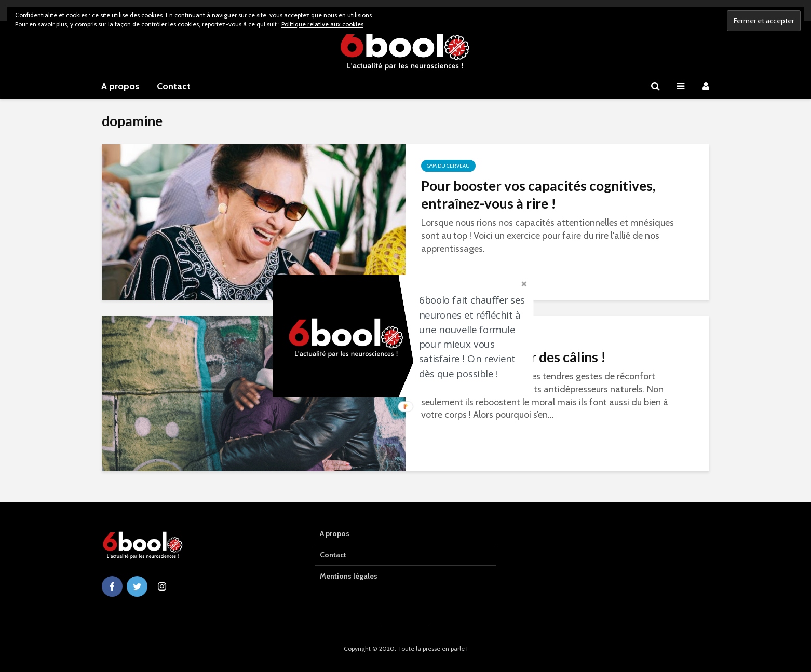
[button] (476, 337)
